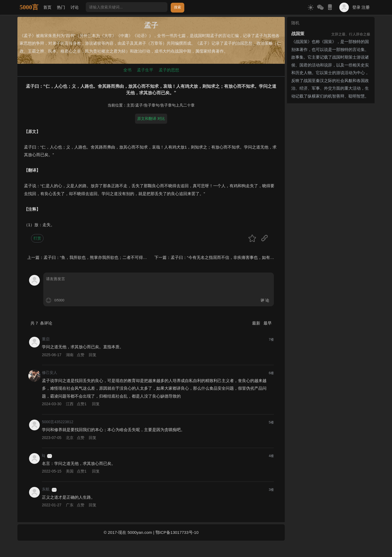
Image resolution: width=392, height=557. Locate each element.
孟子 (139, 105)
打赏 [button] (37, 238)
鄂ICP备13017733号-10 (177, 532)
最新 (257, 323)
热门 (61, 7)
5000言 (29, 7)
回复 (93, 355)
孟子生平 (145, 70)
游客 (50, 456)
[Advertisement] (331, 140)
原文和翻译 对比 (151, 119)
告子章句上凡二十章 (177, 105)
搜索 (177, 7)
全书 (127, 70)
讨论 (75, 7)
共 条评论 (41, 323)
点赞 (81, 355)
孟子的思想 (169, 70)
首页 (47, 7)
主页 (130, 105)
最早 (268, 323)
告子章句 (152, 105)
